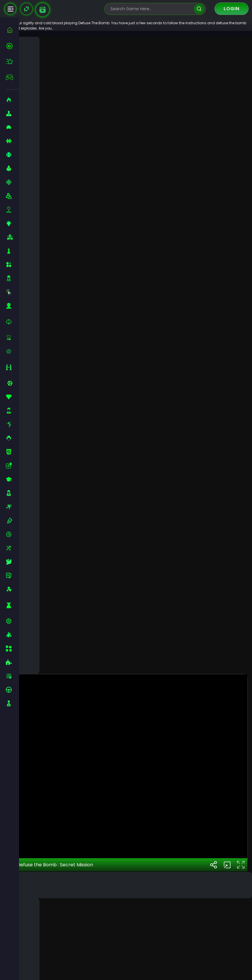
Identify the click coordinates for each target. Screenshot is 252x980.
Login (232, 9)
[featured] (12, 62)
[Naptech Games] (26, 9)
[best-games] (12, 46)
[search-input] (151, 9)
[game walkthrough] (43, 10)
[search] (199, 9)
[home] (12, 30)
